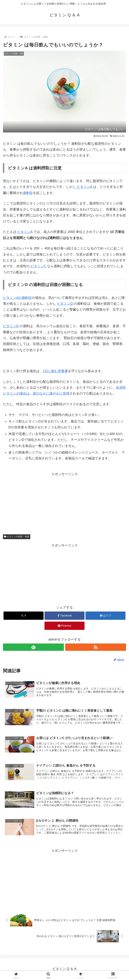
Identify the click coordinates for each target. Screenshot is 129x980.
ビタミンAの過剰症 (17, 298)
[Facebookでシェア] (64, 616)
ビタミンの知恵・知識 (17, 537)
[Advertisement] (64, 503)
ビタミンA (84, 187)
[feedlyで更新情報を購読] (33, 647)
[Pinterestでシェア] (64, 626)
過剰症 (28, 193)
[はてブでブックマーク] (105, 616)
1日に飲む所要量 (55, 371)
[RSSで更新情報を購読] (96, 647)
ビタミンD (65, 304)
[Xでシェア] (24, 616)
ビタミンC (38, 266)
